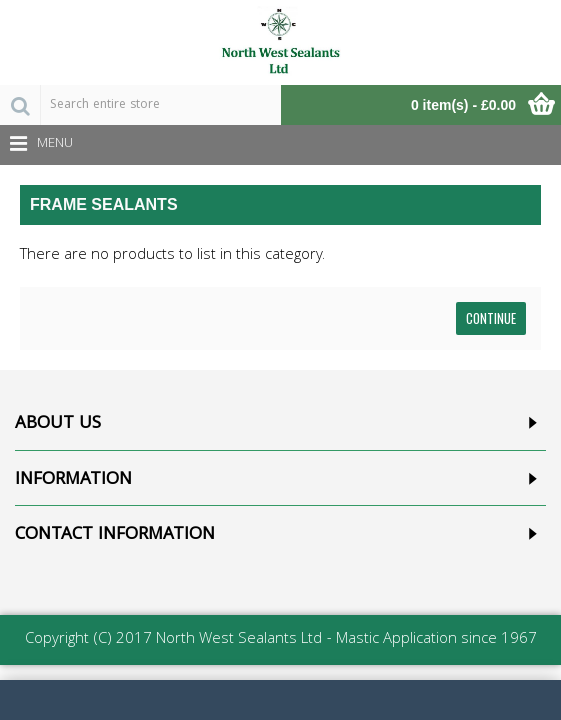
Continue (491, 318)
